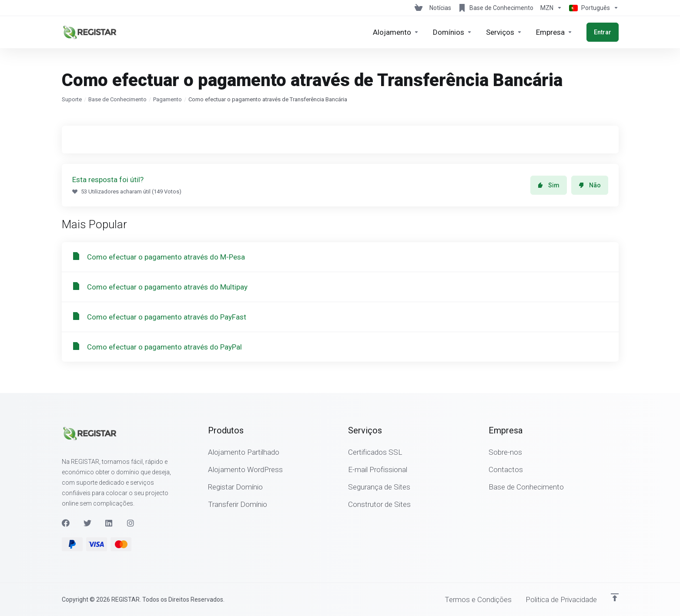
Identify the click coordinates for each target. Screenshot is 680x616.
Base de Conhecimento (117, 99)
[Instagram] (131, 523)
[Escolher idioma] (592, 8)
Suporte (72, 99)
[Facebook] (66, 523)
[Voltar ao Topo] (615, 597)
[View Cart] (419, 8)
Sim (549, 185)
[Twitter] (87, 523)
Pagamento (167, 99)
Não (590, 185)
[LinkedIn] (109, 523)
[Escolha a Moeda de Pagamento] (551, 8)
